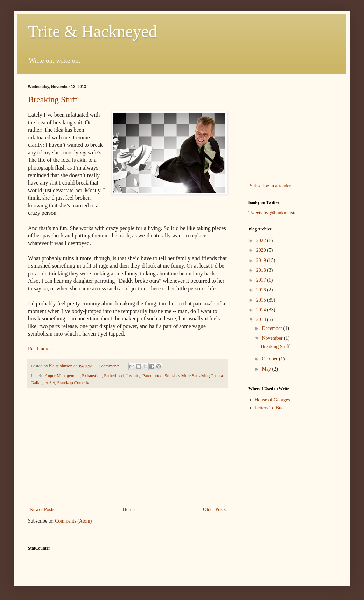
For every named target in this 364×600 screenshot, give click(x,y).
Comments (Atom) (73, 521)
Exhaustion (92, 376)
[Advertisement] (128, 447)
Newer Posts (42, 509)
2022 (262, 240)
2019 (262, 260)
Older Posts (214, 509)
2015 (262, 300)
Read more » (41, 349)
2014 (262, 310)
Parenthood (152, 376)
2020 (262, 250)
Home (129, 509)
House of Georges (272, 400)
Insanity (133, 376)
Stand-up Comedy (73, 383)
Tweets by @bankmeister (273, 213)
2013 (262, 320)
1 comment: (109, 366)
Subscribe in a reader (271, 186)
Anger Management (62, 376)
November (273, 338)
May (267, 369)
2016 (262, 290)
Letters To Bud (269, 408)
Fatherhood (114, 376)
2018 (262, 270)
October (270, 359)
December (272, 328)
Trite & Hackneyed (93, 31)
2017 (262, 280)
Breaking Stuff (53, 99)
